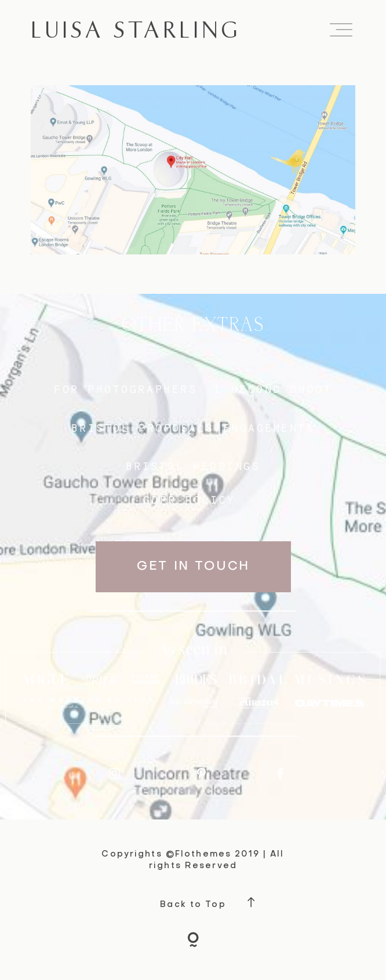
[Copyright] (193, 941)
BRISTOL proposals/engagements (193, 428)
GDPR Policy (190, 500)
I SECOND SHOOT (273, 389)
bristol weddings (193, 466)
